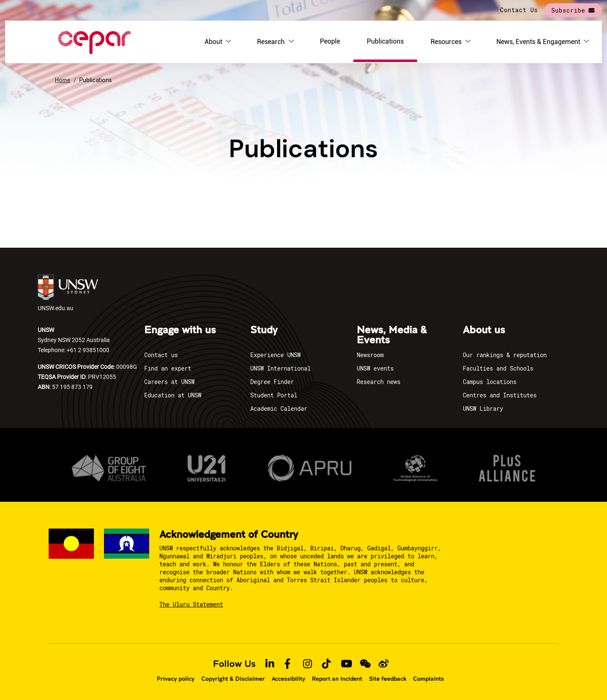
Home (63, 80)
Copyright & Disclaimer (233, 679)
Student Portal (274, 395)
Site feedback (388, 679)
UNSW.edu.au (68, 293)
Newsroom (370, 355)
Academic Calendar (279, 408)
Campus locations (490, 382)
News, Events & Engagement (538, 42)
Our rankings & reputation (505, 355)
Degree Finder (272, 382)
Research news (379, 382)
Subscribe (568, 10)
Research (271, 42)
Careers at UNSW (169, 382)
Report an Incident (337, 679)
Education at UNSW (173, 395)
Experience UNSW (275, 355)
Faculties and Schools (498, 368)
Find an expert (168, 368)
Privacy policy (176, 679)
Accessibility (288, 679)
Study (264, 330)
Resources (446, 42)
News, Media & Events (392, 335)
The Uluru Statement (191, 604)
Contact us (161, 355)
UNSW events (375, 368)
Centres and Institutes (500, 395)
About (213, 42)
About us (484, 330)
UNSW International (280, 368)
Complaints (428, 679)
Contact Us (519, 10)
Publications (385, 41)
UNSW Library (483, 408)
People (330, 41)
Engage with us (180, 330)
